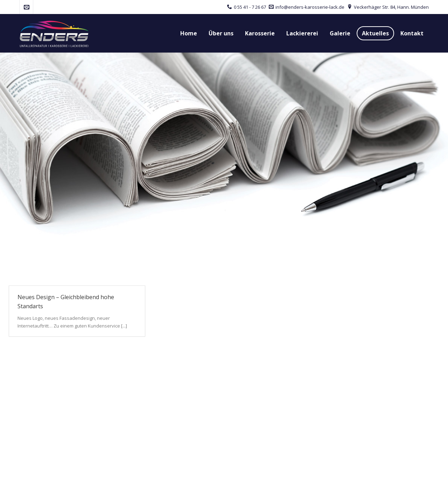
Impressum (325, 485)
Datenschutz (360, 485)
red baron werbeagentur (108, 485)
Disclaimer (395, 485)
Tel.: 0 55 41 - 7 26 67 (40, 419)
